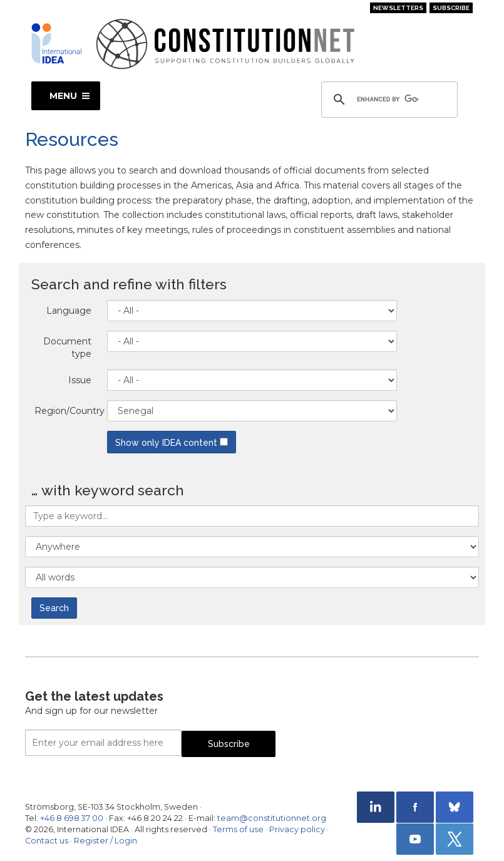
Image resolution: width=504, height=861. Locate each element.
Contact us (47, 841)
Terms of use (238, 829)
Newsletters (398, 8)
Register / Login (105, 841)
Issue (80, 380)
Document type (67, 348)
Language (69, 311)
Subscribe (451, 8)
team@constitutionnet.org (272, 818)
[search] (388, 100)
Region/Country (68, 411)
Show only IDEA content (172, 443)
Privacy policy (297, 829)
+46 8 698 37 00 (72, 818)
